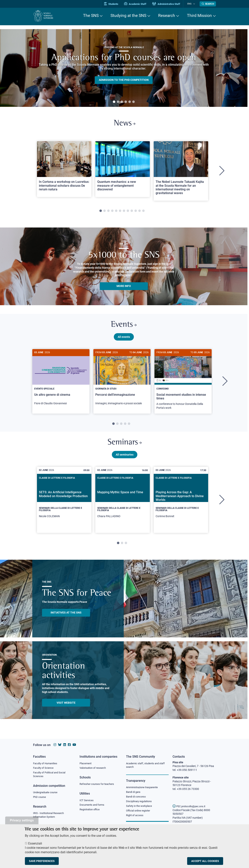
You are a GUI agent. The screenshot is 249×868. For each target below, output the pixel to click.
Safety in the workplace (140, 807)
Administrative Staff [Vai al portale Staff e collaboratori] (169, 4)
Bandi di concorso (137, 797)
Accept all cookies (205, 861)
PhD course (40, 798)
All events (124, 339)
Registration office (91, 810)
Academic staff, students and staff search (147, 765)
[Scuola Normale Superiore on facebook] (69, 745)
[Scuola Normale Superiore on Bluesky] (60, 745)
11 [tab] (139, 212)
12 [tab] (143, 212)
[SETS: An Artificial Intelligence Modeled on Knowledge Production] (64, 503)
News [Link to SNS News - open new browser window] (125, 124)
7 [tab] (124, 212)
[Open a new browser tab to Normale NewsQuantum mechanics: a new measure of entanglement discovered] (123, 170)
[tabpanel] (124, 68)
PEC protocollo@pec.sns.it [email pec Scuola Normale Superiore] (190, 806)
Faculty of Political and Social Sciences (51, 775)
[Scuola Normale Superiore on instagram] (55, 745)
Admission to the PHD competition (124, 80)
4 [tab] (126, 102)
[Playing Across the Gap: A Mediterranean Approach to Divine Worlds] (181, 503)
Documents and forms (93, 805)
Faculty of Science (44, 768)
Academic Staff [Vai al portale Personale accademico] (138, 4)
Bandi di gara (134, 792)
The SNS (91, 16)
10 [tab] (136, 212)
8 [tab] (128, 212)
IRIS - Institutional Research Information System (50, 816)
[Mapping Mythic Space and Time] (123, 503)
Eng (191, 4)
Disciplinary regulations (140, 802)
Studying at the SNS (128, 16)
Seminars (124, 445)
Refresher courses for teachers (98, 784)
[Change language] (194, 4)
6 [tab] (133, 102)
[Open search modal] (208, 4)
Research (167, 16)
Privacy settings (22, 820)
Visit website (66, 706)
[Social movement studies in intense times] (183, 383)
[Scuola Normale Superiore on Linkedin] (65, 745)
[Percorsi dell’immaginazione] (122, 381)
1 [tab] (114, 102)
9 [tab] (132, 212)
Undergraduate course (47, 793)
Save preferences (42, 861)
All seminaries (125, 458)
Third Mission (199, 16)
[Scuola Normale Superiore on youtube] (74, 745)
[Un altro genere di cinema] (61, 381)
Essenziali (35, 843)
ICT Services (87, 801)
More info (124, 287)
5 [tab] (130, 102)
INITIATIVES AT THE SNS (66, 616)
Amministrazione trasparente (144, 788)
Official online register (139, 811)
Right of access (135, 816)
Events (124, 326)
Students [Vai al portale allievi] (114, 4)
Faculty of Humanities (46, 763)
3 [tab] (122, 102)
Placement (86, 763)
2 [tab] (118, 102)
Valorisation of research (94, 768)
